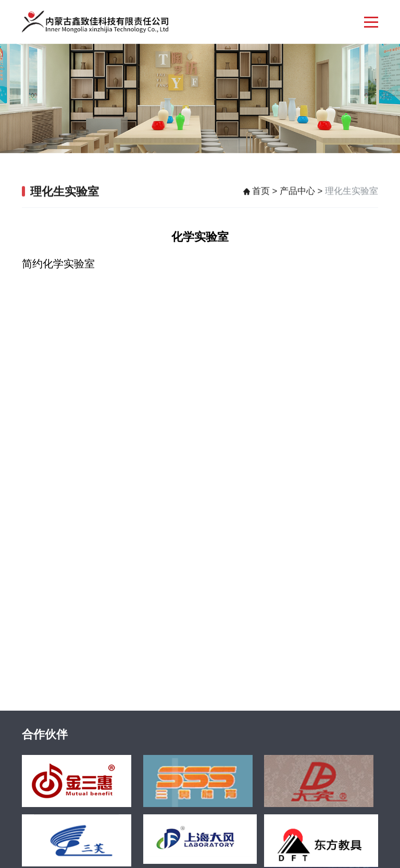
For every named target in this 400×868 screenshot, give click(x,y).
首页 (261, 193)
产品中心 (297, 193)
